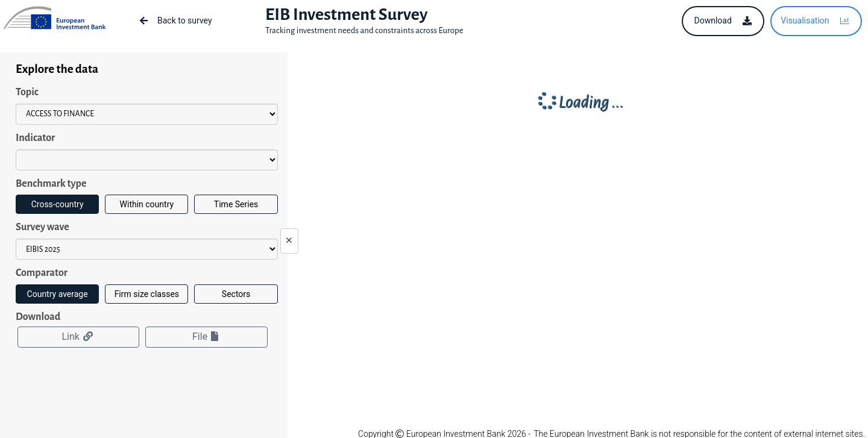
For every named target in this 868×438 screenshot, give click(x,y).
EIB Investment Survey (346, 14)
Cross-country (58, 204)
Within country (147, 204)
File (206, 336)
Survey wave (42, 227)
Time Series (236, 204)
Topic (27, 92)
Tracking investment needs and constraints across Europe (364, 30)
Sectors (236, 294)
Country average (58, 294)
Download (38, 317)
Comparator (42, 273)
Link (78, 336)
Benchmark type (51, 184)
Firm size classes (147, 294)
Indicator (35, 138)
